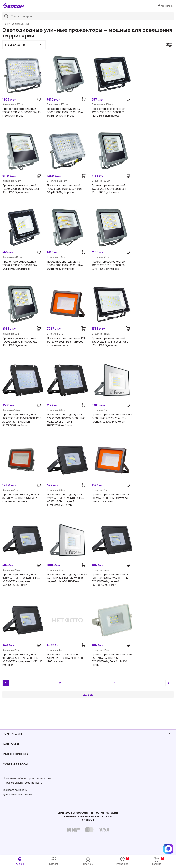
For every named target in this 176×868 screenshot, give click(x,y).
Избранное (123, 861)
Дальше (88, 694)
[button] (24, 45)
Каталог (54, 864)
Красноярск (166, 6)
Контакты (11, 744)
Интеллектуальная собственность (22, 783)
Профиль (88, 864)
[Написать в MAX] (168, 849)
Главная (19, 864)
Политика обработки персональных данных (28, 778)
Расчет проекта (16, 754)
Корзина (158, 861)
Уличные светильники (17, 24)
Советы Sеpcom (15, 764)
